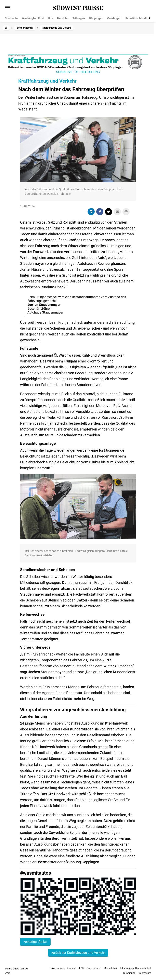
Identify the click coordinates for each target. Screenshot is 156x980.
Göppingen (96, 18)
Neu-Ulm (63, 18)
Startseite (11, 18)
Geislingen (114, 18)
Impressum (145, 973)
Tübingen (79, 18)
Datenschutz (94, 968)
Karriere (71, 968)
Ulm (50, 18)
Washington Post (33, 18)
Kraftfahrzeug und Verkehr (47, 81)
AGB (81, 968)
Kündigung (129, 973)
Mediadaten (110, 968)
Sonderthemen (25, 28)
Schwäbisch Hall (136, 18)
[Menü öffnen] (7, 8)
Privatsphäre (57, 968)
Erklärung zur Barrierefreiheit (136, 968)
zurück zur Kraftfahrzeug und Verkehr (78, 953)
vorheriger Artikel (35, 942)
